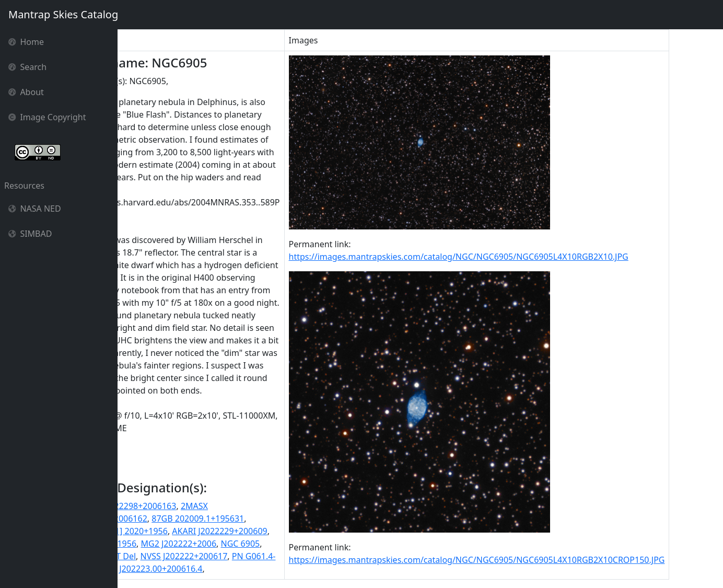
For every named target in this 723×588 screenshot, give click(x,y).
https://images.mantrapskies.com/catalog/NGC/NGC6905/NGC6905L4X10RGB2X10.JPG (517, 257)
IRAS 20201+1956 (161, 544)
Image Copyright (47, 117)
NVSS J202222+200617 (243, 556)
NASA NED (35, 209)
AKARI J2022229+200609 (278, 531)
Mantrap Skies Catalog (63, 14)
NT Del (181, 556)
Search (27, 67)
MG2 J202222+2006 (237, 544)
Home (26, 42)
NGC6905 (146, 556)
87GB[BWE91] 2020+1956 (177, 531)
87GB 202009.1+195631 (257, 518)
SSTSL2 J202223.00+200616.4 (205, 569)
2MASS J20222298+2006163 (181, 506)
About (26, 92)
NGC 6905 (299, 544)
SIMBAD (30, 234)
